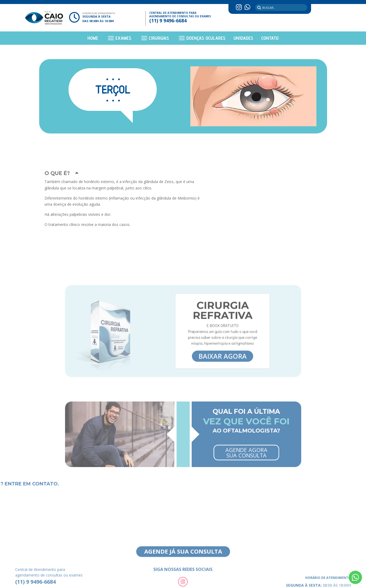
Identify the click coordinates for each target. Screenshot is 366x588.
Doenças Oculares (206, 38)
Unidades (243, 38)
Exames (123, 38)
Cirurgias (159, 38)
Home (93, 38)
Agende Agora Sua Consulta (225, 446)
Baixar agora (209, 347)
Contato (270, 38)
